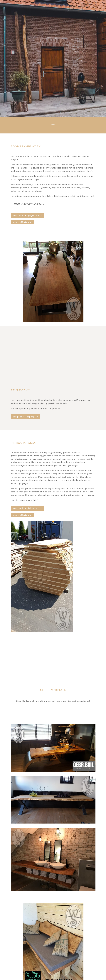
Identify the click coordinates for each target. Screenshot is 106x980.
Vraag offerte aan (22, 222)
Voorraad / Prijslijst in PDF (27, 215)
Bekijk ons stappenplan (25, 417)
